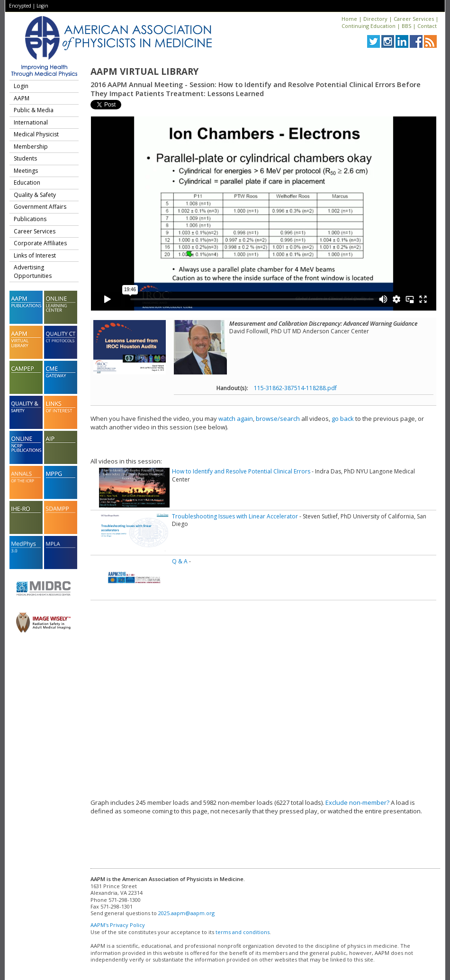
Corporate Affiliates (40, 243)
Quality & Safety (35, 195)
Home (349, 19)
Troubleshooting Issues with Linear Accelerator (235, 516)
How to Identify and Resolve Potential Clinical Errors (241, 471)
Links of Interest (35, 255)
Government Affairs (40, 207)
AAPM (22, 98)
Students (25, 158)
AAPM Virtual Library (144, 71)
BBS (406, 26)
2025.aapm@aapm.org (186, 913)
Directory (375, 19)
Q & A (180, 561)
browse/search (278, 419)
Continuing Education (369, 26)
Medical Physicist (36, 134)
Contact (427, 26)
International (31, 122)
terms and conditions (243, 932)
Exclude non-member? (357, 802)
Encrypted (20, 6)
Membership (31, 147)
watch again (236, 419)
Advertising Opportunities (33, 272)
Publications (30, 219)
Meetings (26, 171)
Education (27, 183)
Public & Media (34, 110)
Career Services (414, 19)
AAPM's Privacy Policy (118, 925)
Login (42, 6)
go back (343, 419)
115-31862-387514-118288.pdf (295, 388)
